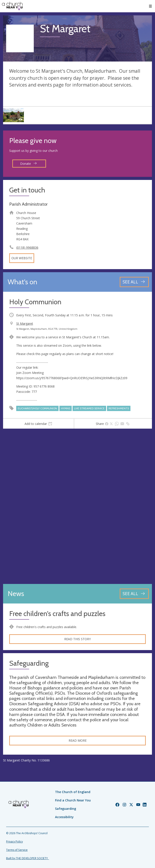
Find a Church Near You (73, 800)
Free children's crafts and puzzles (57, 614)
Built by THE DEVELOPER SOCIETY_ (28, 858)
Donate (29, 164)
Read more (78, 740)
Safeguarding (66, 809)
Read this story (77, 639)
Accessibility (64, 817)
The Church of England (73, 792)
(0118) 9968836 (27, 247)
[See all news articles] (134, 594)
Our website (22, 258)
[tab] (38, 424)
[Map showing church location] (77, 506)
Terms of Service (17, 850)
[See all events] (134, 282)
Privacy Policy (14, 842)
